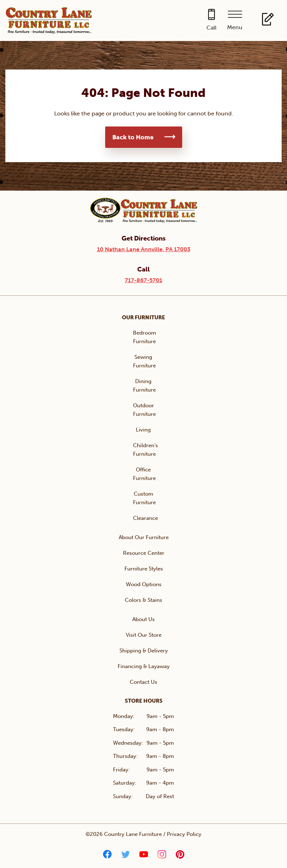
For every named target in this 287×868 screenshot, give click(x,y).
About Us (143, 619)
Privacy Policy (184, 834)
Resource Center (144, 553)
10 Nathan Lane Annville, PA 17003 (144, 249)
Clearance (145, 518)
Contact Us (143, 682)
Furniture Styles (144, 569)
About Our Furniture (144, 537)
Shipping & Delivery (144, 651)
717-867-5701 (143, 280)
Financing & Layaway (144, 666)
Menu (235, 27)
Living (143, 430)
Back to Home (133, 137)
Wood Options (144, 584)
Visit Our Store (144, 635)
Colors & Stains (143, 600)
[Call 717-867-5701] (211, 20)
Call (211, 28)
